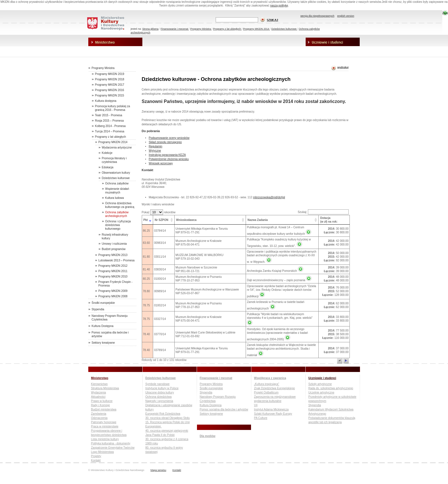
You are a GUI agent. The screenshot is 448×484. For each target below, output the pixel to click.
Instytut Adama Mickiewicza (271, 409)
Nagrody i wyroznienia (159, 401)
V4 (256, 405)
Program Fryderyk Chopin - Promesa (116, 284)
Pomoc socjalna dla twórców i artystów (110, 334)
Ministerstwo (115, 42)
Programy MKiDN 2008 (113, 296)
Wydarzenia (99, 392)
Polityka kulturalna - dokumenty (111, 443)
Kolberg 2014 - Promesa (110, 126)
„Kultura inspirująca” (267, 384)
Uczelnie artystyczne (321, 392)
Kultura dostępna (106, 101)
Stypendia (98, 309)
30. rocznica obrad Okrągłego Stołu (168, 418)
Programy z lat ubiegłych (227, 29)
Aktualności (98, 397)
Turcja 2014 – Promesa (110, 131)
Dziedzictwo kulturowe (284, 29)
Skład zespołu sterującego (165, 142)
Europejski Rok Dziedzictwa (163, 414)
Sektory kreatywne (103, 343)
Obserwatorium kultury (116, 173)
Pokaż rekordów (159, 212)
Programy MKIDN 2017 (110, 85)
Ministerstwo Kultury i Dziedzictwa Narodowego (106, 23)
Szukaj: (323, 212)
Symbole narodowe (158, 384)
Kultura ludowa (115, 198)
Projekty (96, 456)
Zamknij (445, 13)
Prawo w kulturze (102, 401)
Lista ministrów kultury (105, 439)
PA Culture (261, 418)
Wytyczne (155, 151)
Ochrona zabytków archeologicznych (117, 214)
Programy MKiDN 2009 (113, 291)
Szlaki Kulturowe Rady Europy (273, 414)
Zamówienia (99, 414)
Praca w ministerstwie (105, 426)
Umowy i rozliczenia (114, 244)
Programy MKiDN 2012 (113, 266)
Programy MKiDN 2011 (113, 271)
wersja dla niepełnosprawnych (317, 16)
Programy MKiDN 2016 (110, 90)
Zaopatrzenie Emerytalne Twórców (113, 448)
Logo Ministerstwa (103, 452)
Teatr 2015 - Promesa (109, 115)
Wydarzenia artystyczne (117, 148)
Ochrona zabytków (117, 183)
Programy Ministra (201, 29)
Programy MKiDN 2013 (113, 255)
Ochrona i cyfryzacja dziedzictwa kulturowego (118, 225)
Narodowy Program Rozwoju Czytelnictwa (110, 318)
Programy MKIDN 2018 (110, 79)
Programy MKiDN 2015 (110, 95)
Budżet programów (114, 249)
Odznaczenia (99, 418)
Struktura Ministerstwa (105, 388)
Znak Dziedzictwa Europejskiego (275, 388)
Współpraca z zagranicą (278, 42)
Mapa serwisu (158, 470)
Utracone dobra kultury (160, 392)
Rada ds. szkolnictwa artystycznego (331, 388)
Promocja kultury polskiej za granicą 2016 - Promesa (113, 108)
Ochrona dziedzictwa (159, 397)
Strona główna (151, 29)
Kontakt (96, 460)
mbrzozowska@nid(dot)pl (269, 197)
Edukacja (108, 167)
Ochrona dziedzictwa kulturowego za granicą (120, 205)
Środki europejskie (103, 303)
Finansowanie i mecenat (175, 29)
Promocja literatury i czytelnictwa (114, 160)
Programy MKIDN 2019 (110, 74)
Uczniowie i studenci (333, 42)
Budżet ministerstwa (104, 409)
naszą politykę (279, 6)
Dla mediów (115, 51)
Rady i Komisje (101, 405)
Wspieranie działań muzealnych (117, 191)
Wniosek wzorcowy (161, 163)
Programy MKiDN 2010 (113, 277)
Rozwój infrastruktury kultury (115, 236)
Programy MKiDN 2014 (257, 29)
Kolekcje (107, 153)
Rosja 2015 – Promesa (110, 121)
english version (346, 16)
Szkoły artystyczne (320, 384)
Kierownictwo (99, 384)
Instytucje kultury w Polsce (162, 388)
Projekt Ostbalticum (266, 392)
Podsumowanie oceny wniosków (169, 138)
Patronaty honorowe (104, 422)
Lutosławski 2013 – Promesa (117, 260)
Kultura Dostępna (103, 326)
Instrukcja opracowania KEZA (167, 155)
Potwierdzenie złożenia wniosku (169, 159)
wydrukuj (343, 67)
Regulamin (156, 146)
